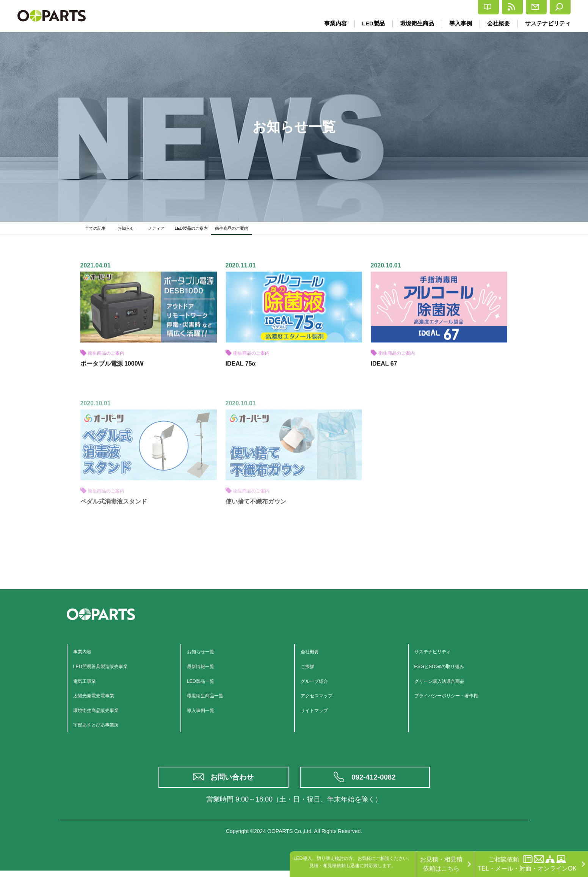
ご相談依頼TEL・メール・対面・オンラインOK (527, 864)
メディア (160, 230)
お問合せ (514, 7)
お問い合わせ (233, 782)
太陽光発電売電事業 (100, 699)
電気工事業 (88, 684)
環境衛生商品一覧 (211, 699)
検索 (555, 7)
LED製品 (367, 23)
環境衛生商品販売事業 (103, 713)
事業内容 (328, 23)
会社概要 (497, 23)
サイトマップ (319, 713)
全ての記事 (97, 230)
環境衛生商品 (412, 23)
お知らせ (130, 230)
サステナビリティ (548, 23)
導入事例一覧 (205, 713)
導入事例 (458, 23)
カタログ (420, 7)
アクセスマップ (322, 699)
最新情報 (467, 7)
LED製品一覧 (205, 684)
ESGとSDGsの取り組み (447, 669)
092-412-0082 (374, 782)
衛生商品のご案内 (250, 230)
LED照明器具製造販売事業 (109, 669)
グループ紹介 (319, 684)
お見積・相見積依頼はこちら (441, 864)
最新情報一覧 (205, 669)
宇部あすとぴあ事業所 (103, 728)
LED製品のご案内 (200, 230)
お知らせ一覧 (205, 655)
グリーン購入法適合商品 (448, 684)
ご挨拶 (310, 669)
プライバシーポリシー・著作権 (457, 699)
